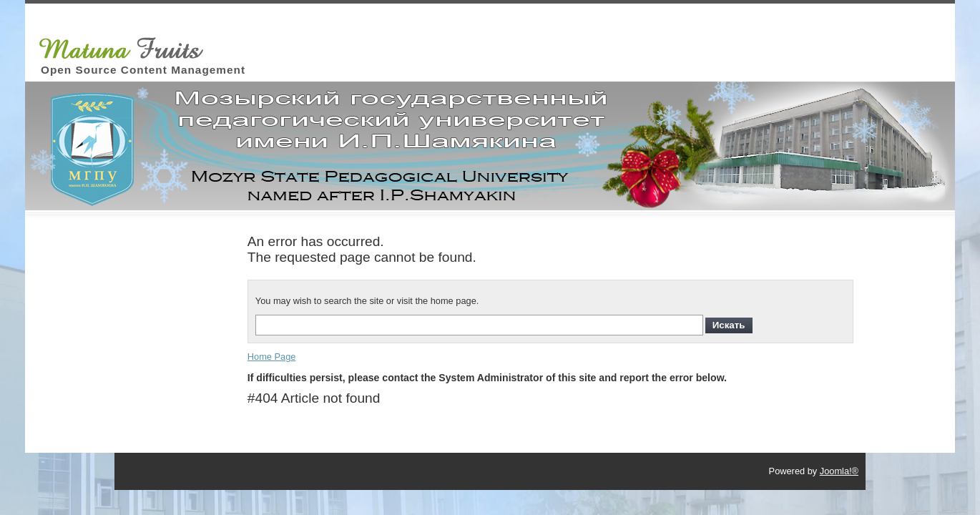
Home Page (272, 357)
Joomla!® (839, 471)
